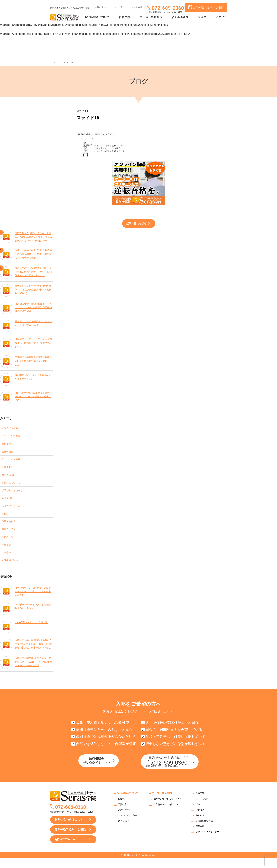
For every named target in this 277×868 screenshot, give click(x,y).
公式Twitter (65, 850)
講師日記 (7, 552)
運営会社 (138, 5)
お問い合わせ (101, 5)
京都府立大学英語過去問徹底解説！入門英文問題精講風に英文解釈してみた (34, 361)
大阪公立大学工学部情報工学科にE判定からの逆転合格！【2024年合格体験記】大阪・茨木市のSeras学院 (34, 653)
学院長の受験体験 (206, 831)
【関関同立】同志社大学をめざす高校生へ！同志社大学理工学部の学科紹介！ (34, 343)
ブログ (204, 17)
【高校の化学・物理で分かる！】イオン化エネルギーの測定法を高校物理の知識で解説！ (34, 307)
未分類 (6, 519)
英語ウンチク (10, 536)
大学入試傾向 (10, 478)
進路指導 (7, 560)
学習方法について (13, 486)
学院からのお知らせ (14, 494)
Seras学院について (106, 17)
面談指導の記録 (12, 569)
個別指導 (7, 444)
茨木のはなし (10, 544)
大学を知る (9, 469)
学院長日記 (9, 502)
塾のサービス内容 (13, 461)
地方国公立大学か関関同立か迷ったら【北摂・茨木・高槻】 (34, 323)
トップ (53, 62)
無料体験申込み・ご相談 (70, 839)
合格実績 (132, 17)
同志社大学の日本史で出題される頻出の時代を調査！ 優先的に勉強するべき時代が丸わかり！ (34, 254)
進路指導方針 (125, 820)
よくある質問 (184, 17)
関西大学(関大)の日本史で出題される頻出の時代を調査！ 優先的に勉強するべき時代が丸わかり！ (34, 272)
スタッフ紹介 (125, 831)
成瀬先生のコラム (13, 511)
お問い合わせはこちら (69, 830)
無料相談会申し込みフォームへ (104, 771)
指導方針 (123, 809)
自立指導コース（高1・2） (168, 817)
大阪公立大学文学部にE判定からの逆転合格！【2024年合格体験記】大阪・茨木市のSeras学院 (33, 671)
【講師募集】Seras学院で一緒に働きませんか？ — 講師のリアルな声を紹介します (33, 600)
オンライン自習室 (13, 436)
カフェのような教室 (129, 826)
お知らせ (121, 5)
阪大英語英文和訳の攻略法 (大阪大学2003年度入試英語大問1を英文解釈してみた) (33, 289)
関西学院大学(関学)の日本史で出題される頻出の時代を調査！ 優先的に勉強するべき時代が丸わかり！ (34, 236)
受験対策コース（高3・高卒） (167, 810)
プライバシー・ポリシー (209, 842)
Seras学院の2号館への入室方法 (33, 631)
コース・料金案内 (156, 17)
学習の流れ (124, 815)
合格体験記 (9, 453)
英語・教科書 (10, 527)
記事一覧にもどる (136, 223)
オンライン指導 (12, 428)
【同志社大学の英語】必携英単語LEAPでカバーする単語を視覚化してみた (34, 396)
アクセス (221, 17)
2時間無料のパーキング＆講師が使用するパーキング (33, 376)
